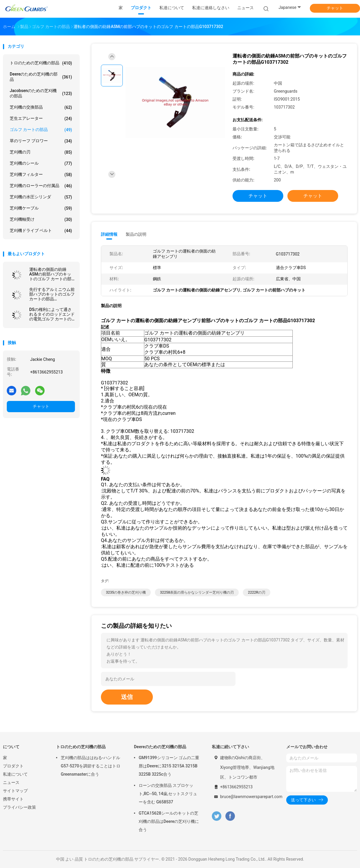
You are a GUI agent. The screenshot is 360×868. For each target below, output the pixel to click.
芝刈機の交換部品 (41, 107)
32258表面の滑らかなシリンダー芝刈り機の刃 (197, 592)
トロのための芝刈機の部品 (41, 63)
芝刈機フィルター (41, 175)
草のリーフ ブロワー (41, 141)
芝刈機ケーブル (41, 208)
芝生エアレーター (41, 119)
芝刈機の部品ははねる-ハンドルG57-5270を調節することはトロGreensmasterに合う (91, 766)
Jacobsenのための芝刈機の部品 (41, 93)
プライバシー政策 (19, 807)
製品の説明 (136, 234)
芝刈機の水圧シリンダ (41, 197)
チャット (335, 8)
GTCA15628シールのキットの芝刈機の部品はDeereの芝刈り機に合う (169, 821)
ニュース (11, 782)
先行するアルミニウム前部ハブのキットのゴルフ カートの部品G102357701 (52, 294)
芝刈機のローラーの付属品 (41, 186)
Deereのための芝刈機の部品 (41, 77)
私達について (15, 774)
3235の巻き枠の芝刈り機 (126, 592)
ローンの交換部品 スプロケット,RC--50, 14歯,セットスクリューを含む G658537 (168, 794)
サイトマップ (15, 791)
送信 (127, 697)
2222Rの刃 (257, 592)
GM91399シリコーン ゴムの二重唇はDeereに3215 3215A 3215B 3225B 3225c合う (169, 766)
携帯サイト (13, 799)
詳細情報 (109, 234)
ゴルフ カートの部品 (41, 130)
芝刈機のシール (41, 163)
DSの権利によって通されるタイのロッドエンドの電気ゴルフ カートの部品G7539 (52, 314)
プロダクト (13, 766)
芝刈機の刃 (41, 152)
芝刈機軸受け (41, 220)
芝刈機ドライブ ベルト (41, 231)
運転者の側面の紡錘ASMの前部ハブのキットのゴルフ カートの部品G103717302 (50, 274)
